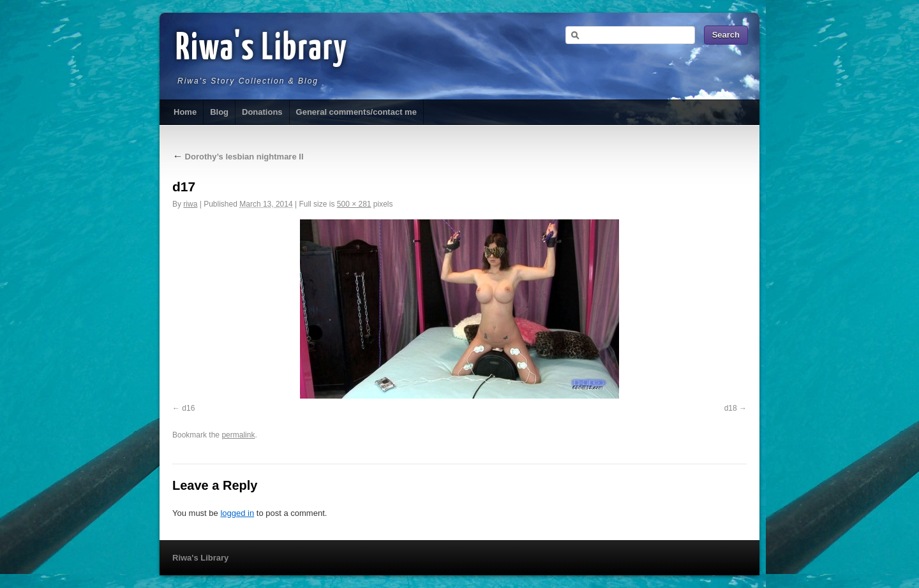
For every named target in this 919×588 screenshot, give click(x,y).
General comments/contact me (356, 112)
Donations (262, 112)
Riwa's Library (262, 49)
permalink (238, 435)
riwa (190, 204)
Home (185, 112)
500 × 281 (354, 204)
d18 (731, 408)
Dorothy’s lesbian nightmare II (238, 157)
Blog (219, 112)
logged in (237, 513)
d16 (188, 408)
